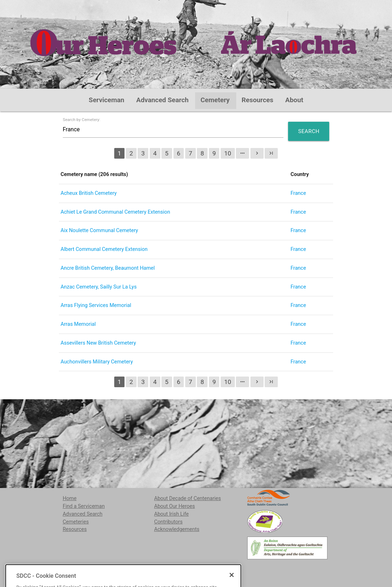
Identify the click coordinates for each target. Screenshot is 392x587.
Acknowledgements (176, 529)
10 (228, 153)
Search (309, 131)
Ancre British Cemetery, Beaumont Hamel (108, 268)
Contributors (168, 522)
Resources (258, 100)
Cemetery (215, 100)
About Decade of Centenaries (187, 498)
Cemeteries (76, 522)
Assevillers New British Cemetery (98, 343)
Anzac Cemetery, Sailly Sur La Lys (99, 287)
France (298, 193)
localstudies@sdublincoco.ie (119, 569)
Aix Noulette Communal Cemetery (99, 231)
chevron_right (257, 153)
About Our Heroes (174, 506)
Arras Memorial (78, 324)
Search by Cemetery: (82, 120)
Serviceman (106, 100)
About (294, 100)
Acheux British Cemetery (89, 193)
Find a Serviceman (84, 506)
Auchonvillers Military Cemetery (97, 362)
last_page (271, 153)
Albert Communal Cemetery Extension (104, 249)
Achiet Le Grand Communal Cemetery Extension (115, 212)
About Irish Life (171, 514)
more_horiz (242, 153)
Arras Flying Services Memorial (96, 305)
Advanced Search (162, 100)
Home (70, 498)
